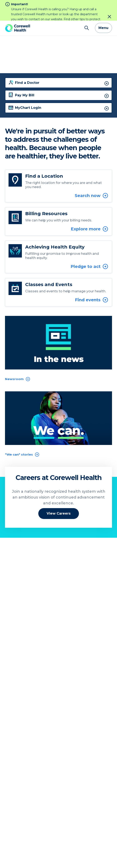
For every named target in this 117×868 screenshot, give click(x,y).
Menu (103, 7)
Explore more (90, 208)
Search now (92, 175)
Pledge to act (90, 246)
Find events (92, 279)
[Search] (87, 8)
